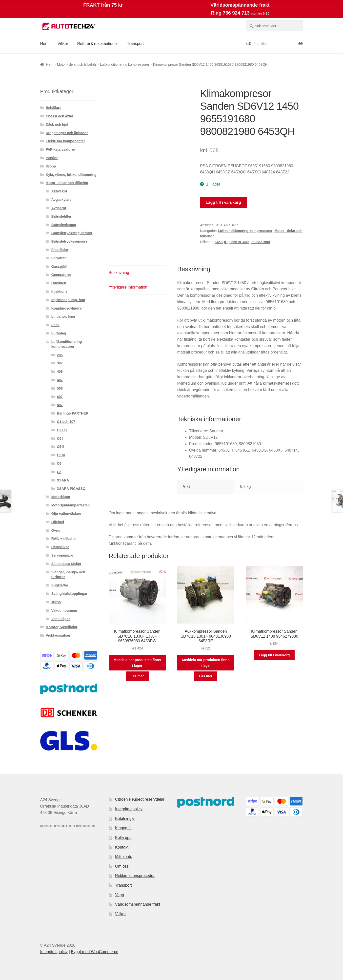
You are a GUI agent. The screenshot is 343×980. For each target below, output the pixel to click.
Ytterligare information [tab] (128, 287)
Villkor (63, 44)
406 (60, 372)
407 (60, 380)
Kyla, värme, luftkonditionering (71, 175)
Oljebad (58, 522)
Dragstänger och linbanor (67, 133)
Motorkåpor (61, 497)
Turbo (56, 602)
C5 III (61, 455)
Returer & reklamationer (97, 44)
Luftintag (59, 333)
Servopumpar (62, 555)
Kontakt (122, 847)
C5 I (60, 438)
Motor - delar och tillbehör (77, 64)
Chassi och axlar (59, 116)
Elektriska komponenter (65, 141)
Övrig (56, 530)
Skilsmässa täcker (66, 564)
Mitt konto (124, 857)
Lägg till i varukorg (223, 202)
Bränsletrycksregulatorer (72, 233)
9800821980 (260, 242)
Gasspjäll (59, 267)
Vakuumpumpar (64, 610)
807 (60, 405)
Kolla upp (123, 838)
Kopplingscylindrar (67, 308)
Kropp (51, 166)
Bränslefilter (61, 216)
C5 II (61, 447)
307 (60, 363)
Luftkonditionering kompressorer (125, 64)
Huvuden (59, 283)
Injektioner (60, 292)
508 (60, 388)
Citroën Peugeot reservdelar (140, 799)
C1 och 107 (66, 422)
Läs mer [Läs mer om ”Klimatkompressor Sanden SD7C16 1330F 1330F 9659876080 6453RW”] (137, 676)
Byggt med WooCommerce (95, 952)
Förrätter (59, 258)
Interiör (52, 158)
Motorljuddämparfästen (71, 505)
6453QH (221, 242)
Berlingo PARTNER (72, 413)
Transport (135, 44)
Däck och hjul (57, 125)
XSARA (63, 480)
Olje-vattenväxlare (66, 514)
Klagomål (123, 828)
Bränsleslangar (64, 225)
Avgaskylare (61, 200)
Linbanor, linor (63, 316)
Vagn (120, 895)
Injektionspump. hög (68, 300)
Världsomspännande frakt (138, 904)
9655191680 (239, 242)
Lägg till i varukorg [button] (274, 655)
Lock (55, 325)
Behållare (53, 108)
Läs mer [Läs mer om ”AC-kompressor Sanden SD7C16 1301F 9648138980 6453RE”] (206, 676)
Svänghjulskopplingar (69, 594)
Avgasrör (59, 208)
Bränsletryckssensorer (70, 241)
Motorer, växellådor (61, 627)
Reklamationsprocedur (135, 876)
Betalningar (125, 819)
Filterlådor (60, 250)
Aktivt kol (59, 191)
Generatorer (61, 275)
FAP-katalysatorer (60, 149)
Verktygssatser (58, 635)
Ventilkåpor (61, 619)
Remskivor (60, 547)
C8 (59, 472)
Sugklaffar (60, 585)
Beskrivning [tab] (119, 273)
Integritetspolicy (129, 809)
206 (60, 355)
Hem (44, 44)
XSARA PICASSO (71, 489)
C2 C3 (62, 430)
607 (60, 397)
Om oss (122, 866)
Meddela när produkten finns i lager (137, 663)
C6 (59, 463)
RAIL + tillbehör (64, 539)
